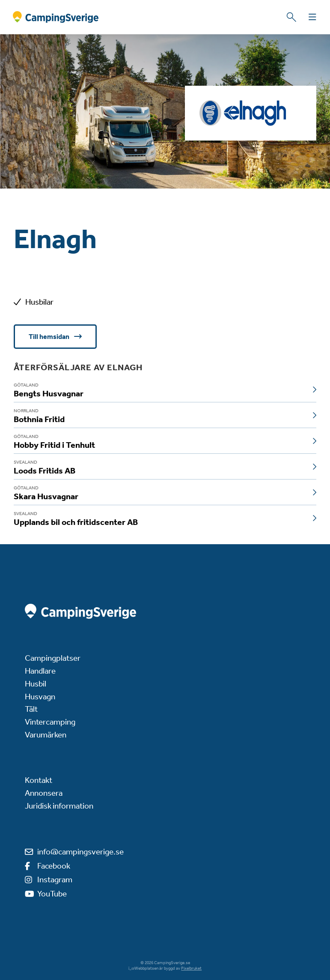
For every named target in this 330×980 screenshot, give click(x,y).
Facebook (54, 866)
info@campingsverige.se (80, 852)
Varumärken (46, 735)
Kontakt (39, 780)
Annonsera (44, 793)
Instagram (55, 880)
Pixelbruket (191, 968)
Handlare (40, 671)
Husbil (36, 684)
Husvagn (40, 697)
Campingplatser (53, 658)
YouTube (52, 894)
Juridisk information (59, 806)
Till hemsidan (50, 337)
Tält (31, 709)
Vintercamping (50, 722)
